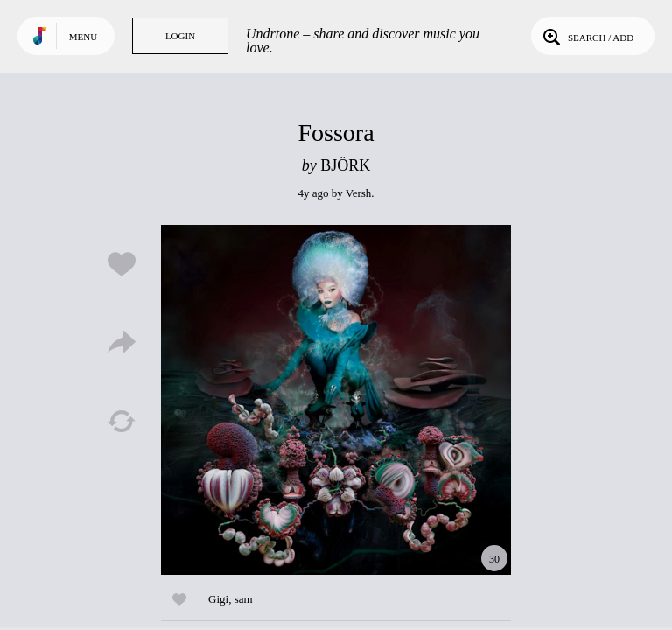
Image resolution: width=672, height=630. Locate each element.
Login (180, 36)
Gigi (218, 599)
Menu (83, 37)
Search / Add (587, 36)
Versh (359, 193)
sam (244, 599)
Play (336, 400)
